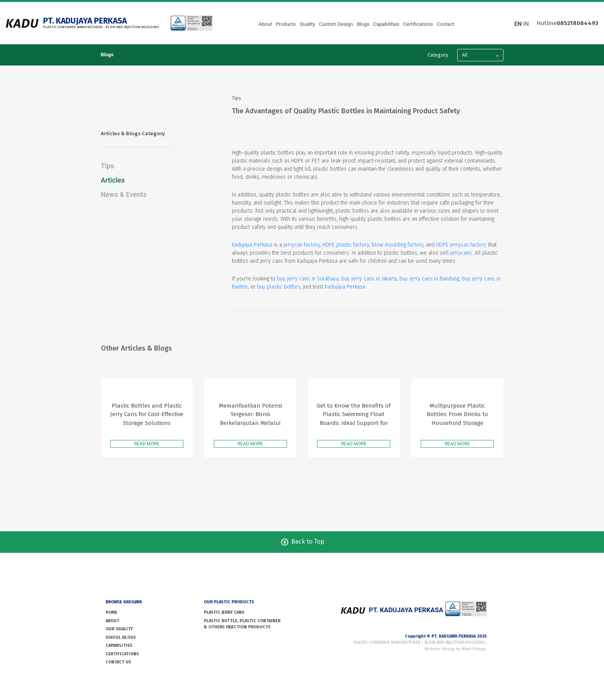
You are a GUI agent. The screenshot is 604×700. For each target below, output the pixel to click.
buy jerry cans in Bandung (429, 279)
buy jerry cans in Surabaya (308, 279)
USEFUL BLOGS (121, 637)
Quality (307, 24)
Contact (445, 24)
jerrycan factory (302, 245)
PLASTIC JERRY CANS (224, 612)
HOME (111, 612)
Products (286, 24)
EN (518, 24)
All (465, 55)
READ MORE (147, 444)
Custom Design (336, 24)
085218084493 (577, 23)
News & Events (124, 194)
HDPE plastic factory (346, 245)
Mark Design (474, 649)
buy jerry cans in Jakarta (369, 279)
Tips (108, 166)
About (265, 24)
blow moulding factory (398, 245)
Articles (113, 180)
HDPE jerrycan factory (461, 245)
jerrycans (461, 253)
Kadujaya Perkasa (252, 245)
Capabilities (386, 24)
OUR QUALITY (119, 629)
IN (526, 24)
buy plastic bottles (279, 287)
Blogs (363, 24)
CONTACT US (118, 662)
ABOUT (112, 621)
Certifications (418, 24)
